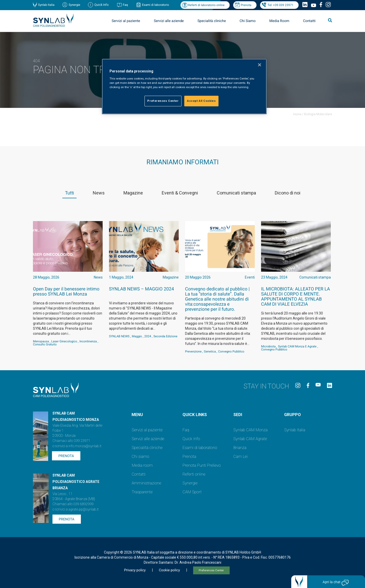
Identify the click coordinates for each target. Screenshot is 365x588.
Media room (142, 465)
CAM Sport (192, 492)
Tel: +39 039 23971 (281, 5)
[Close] (260, 65)
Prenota (246, 5)
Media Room (279, 21)
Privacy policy (135, 570)
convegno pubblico (231, 351)
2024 (148, 336)
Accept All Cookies (201, 101)
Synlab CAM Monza (251, 430)
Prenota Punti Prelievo (202, 465)
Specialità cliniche (212, 21)
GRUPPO (293, 415)
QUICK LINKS (195, 415)
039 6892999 (83, 504)
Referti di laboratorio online (206, 5)
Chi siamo (140, 456)
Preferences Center (211, 570)
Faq (125, 5)
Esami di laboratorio (156, 5)
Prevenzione (193, 351)
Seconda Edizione (165, 336)
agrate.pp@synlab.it (84, 509)
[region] (184, 86)
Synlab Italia (46, 5)
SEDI (238, 415)
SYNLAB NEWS (119, 336)
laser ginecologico (64, 341)
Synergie (75, 5)
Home (297, 114)
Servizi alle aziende (169, 21)
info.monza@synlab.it (85, 446)
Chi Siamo (248, 21)
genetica (210, 351)
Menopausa (41, 341)
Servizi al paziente (126, 21)
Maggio (137, 336)
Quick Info (191, 439)
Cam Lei (241, 456)
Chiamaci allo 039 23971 (71, 441)
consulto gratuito (45, 344)
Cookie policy (169, 570)
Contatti (309, 21)
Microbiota (268, 346)
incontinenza (88, 341)
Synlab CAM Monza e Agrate (297, 346)
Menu (137, 415)
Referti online (194, 474)
